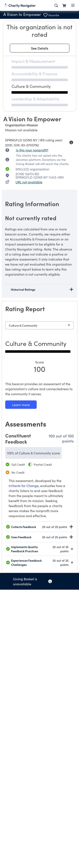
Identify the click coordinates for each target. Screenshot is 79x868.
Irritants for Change (24, 486)
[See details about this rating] (40, 48)
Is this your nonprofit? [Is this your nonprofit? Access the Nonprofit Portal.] (32, 150)
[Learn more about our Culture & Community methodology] (21, 405)
